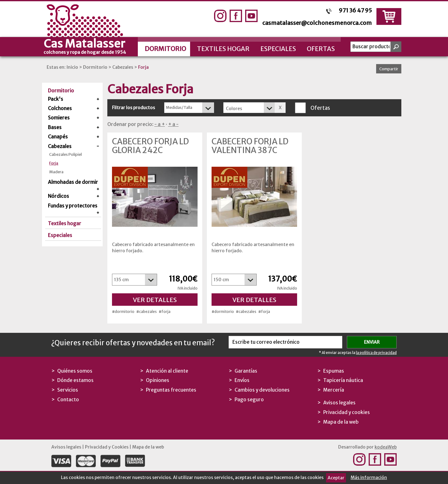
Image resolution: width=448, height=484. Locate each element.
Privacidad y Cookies (107, 447)
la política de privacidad (376, 353)
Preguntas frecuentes (171, 390)
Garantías (246, 371)
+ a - (173, 124)
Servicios (68, 390)
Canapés (58, 137)
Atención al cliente (167, 371)
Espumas (334, 371)
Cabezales (123, 67)
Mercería (334, 390)
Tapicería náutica (343, 380)
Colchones (60, 108)
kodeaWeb (386, 447)
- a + (160, 124)
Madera (56, 172)
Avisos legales (339, 403)
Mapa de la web (341, 422)
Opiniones (158, 380)
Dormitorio (165, 49)
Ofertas (321, 49)
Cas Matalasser (90, 46)
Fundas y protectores (73, 206)
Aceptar (336, 478)
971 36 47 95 (355, 10)
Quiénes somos (75, 371)
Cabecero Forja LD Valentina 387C (250, 146)
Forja (143, 67)
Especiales (278, 49)
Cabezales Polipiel (65, 154)
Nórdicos (58, 196)
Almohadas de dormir (73, 182)
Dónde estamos (75, 380)
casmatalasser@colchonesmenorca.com (317, 23)
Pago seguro (249, 400)
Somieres (59, 118)
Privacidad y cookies (347, 412)
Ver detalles (155, 300)
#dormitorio (123, 312)
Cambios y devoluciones (262, 390)
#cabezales (147, 312)
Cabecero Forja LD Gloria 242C (150, 146)
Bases (55, 127)
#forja (165, 312)
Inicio (72, 67)
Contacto (68, 400)
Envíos (242, 380)
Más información (369, 477)
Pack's (56, 99)
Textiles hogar (223, 49)
